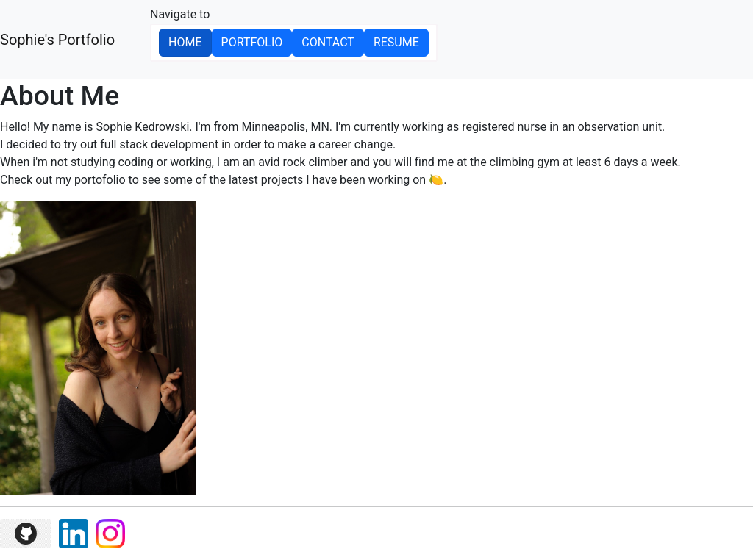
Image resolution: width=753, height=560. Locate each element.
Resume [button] (396, 42)
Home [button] (185, 42)
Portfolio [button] (252, 42)
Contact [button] (328, 42)
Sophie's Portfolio (57, 40)
